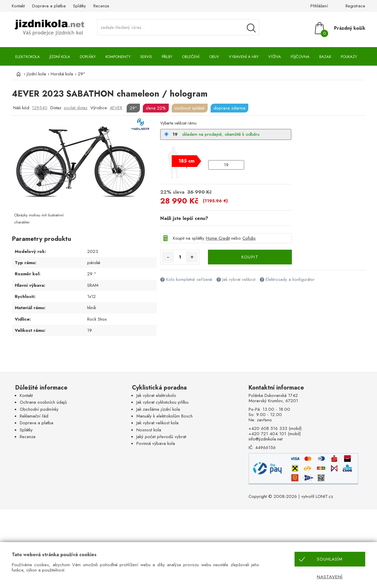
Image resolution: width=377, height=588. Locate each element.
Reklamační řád (34, 416)
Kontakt (18, 6)
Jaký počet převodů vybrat (161, 437)
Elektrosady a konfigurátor (290, 279)
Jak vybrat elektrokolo (156, 395)
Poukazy (349, 57)
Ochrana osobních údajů (43, 402)
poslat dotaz (76, 108)
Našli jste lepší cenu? (184, 218)
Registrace (355, 6)
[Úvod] (18, 74)
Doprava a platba (49, 6)
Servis (146, 57)
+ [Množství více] (192, 257)
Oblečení (191, 57)
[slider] (186, 161)
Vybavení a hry (244, 57)
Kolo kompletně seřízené (189, 279)
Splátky (80, 6)
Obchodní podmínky (39, 409)
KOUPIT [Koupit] (250, 257)
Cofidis (249, 238)
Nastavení (330, 577)
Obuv (214, 57)
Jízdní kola (60, 57)
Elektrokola (28, 57)
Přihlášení (319, 6)
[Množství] (180, 257)
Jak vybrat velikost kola (157, 423)
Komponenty (118, 57)
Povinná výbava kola (156, 443)
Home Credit (218, 238)
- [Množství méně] (168, 257)
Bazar (325, 57)
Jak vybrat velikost (239, 279)
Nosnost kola (149, 430)
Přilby (167, 57)
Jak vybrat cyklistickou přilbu (162, 402)
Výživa (275, 57)
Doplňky (88, 57)
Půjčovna (300, 57)
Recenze (101, 6)
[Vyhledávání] (251, 28)
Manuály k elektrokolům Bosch (164, 416)
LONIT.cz (324, 496)
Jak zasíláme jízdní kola (158, 409)
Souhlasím (330, 559)
